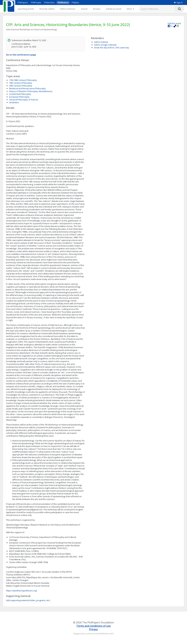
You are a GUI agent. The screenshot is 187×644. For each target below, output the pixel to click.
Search (84, 9)
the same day (123, 48)
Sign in (178, 2)
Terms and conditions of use (93, 626)
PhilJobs (75, 2)
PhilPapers (23, 2)
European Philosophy (19, 97)
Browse (97, 9)
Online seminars (68, 9)
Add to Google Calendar (105, 45)
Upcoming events (26, 9)
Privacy (93, 629)
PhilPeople (36, 2)
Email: (97, 48)
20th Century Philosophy (21, 86)
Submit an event (114, 9)
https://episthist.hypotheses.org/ (22, 591)
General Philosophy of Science (24, 100)
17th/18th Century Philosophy (23, 80)
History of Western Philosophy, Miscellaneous (31, 91)
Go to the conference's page (21, 55)
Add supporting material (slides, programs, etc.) (28, 600)
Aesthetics (14, 102)
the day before (107, 48)
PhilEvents (63, 2)
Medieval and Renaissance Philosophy (27, 88)
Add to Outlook (101, 42)
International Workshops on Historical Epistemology (32, 29)
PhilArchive (49, 2)
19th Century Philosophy (21, 83)
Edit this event (174, 23)
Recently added (47, 9)
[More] (130, 9)
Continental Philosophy (20, 94)
